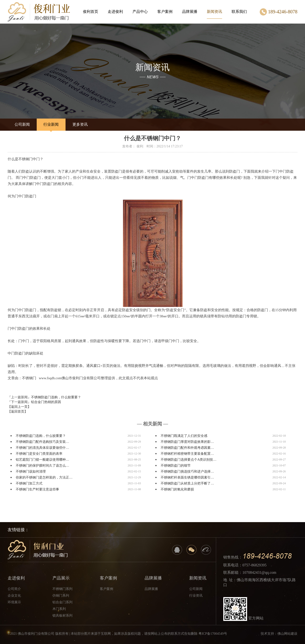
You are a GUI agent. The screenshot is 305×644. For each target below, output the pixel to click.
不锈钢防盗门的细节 (176, 466)
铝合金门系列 (62, 602)
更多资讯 (80, 124)
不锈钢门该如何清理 (31, 472)
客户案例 (165, 12)
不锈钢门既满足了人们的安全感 (184, 436)
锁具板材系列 (62, 616)
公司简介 (14, 589)
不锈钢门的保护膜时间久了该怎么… (42, 466)
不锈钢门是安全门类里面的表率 (39, 454)
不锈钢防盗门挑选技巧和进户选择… (187, 472)
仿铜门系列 (61, 596)
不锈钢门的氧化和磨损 (177, 489)
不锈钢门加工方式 (29, 483)
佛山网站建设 (287, 634)
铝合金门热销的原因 (46, 402)
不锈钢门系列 (62, 589)
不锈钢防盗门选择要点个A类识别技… (188, 460)
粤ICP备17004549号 (213, 634)
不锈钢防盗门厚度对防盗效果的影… (187, 442)
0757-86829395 (254, 565)
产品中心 (140, 12)
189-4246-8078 (279, 12)
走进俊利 (115, 12)
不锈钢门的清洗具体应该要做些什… (42, 448)
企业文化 (14, 596)
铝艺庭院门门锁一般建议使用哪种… (42, 460)
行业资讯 (196, 596)
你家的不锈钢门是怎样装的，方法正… (44, 477)
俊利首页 (91, 12)
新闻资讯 (214, 14)
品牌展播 (190, 12)
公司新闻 (22, 124)
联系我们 (239, 12)
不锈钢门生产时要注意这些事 (37, 489)
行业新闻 (51, 124)
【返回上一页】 (19, 407)
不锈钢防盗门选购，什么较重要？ (56, 397)
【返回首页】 (18, 412)
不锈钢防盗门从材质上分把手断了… (187, 483)
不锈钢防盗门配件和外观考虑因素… (187, 448)
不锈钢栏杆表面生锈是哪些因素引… (187, 477)
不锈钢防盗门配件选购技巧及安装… (42, 442)
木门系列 (59, 609)
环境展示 (14, 602)
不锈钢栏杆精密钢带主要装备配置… (187, 454)
